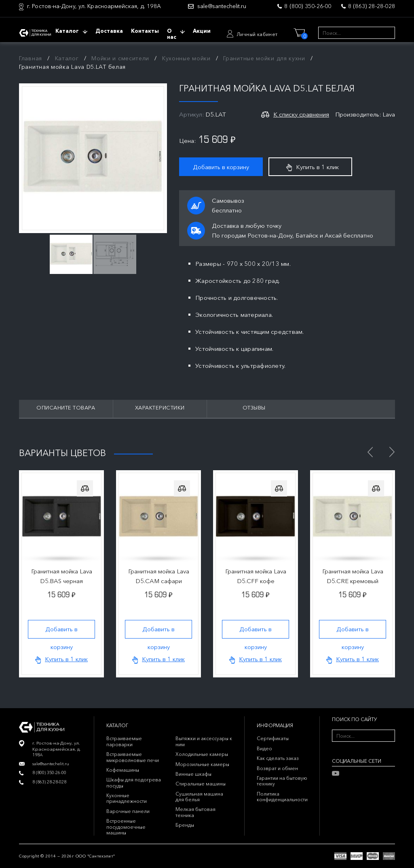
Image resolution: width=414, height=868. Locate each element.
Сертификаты (273, 738)
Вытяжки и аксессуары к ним (204, 741)
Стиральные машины (201, 784)
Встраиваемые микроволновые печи (133, 757)
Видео (264, 748)
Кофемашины (123, 770)
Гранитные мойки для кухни (264, 58)
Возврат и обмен (277, 768)
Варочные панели (128, 811)
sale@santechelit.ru (222, 6)
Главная (31, 58)
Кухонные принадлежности (127, 798)
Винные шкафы (193, 774)
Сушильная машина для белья (199, 797)
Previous (370, 452)
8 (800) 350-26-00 (308, 6)
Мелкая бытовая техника (195, 812)
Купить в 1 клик (313, 167)
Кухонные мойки (186, 58)
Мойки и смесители (120, 58)
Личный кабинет (257, 34)
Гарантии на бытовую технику (282, 781)
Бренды (185, 825)
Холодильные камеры (202, 754)
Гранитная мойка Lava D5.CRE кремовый (353, 576)
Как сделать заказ (278, 758)
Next (392, 452)
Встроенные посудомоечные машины (126, 827)
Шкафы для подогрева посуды (134, 782)
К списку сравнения (301, 114)
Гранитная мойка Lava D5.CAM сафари (159, 576)
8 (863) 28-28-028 (372, 6)
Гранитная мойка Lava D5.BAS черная (62, 576)
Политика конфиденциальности (282, 797)
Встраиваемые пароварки (124, 741)
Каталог (67, 58)
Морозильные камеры (202, 764)
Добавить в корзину (221, 167)
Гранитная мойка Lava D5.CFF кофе (256, 576)
